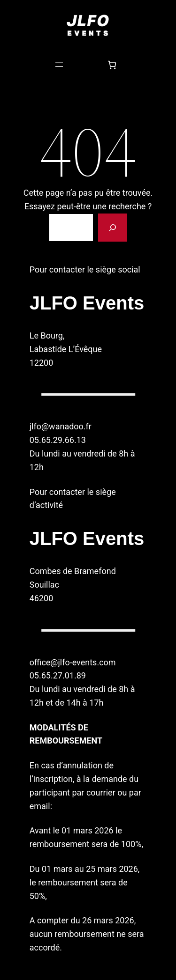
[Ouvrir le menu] (59, 65)
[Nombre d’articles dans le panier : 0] (112, 65)
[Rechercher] (113, 228)
